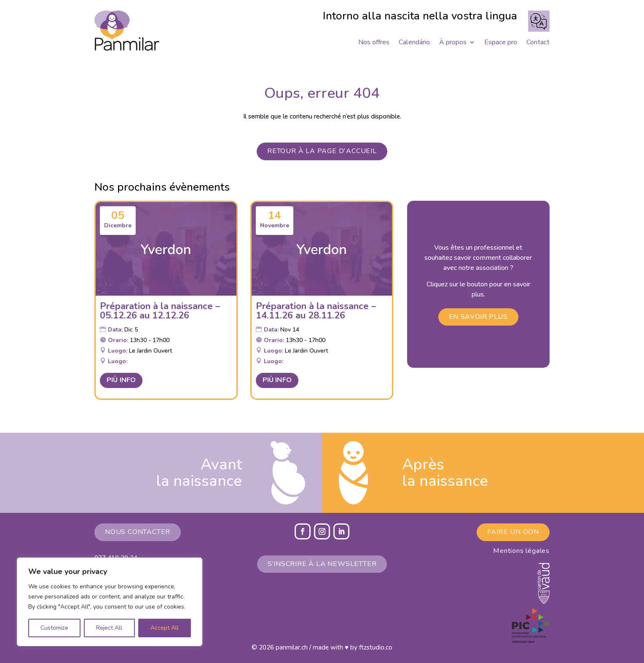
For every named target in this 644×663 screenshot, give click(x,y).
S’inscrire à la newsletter (322, 564)
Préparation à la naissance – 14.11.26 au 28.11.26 (316, 311)
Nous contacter (138, 532)
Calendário (414, 43)
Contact (538, 43)
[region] (110, 602)
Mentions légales (521, 551)
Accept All (165, 628)
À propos (453, 43)
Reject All (109, 628)
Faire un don (513, 532)
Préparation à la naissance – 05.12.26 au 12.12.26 (160, 311)
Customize (54, 628)
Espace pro (501, 43)
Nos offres (374, 43)
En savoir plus (478, 317)
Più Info (121, 380)
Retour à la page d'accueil (322, 151)
